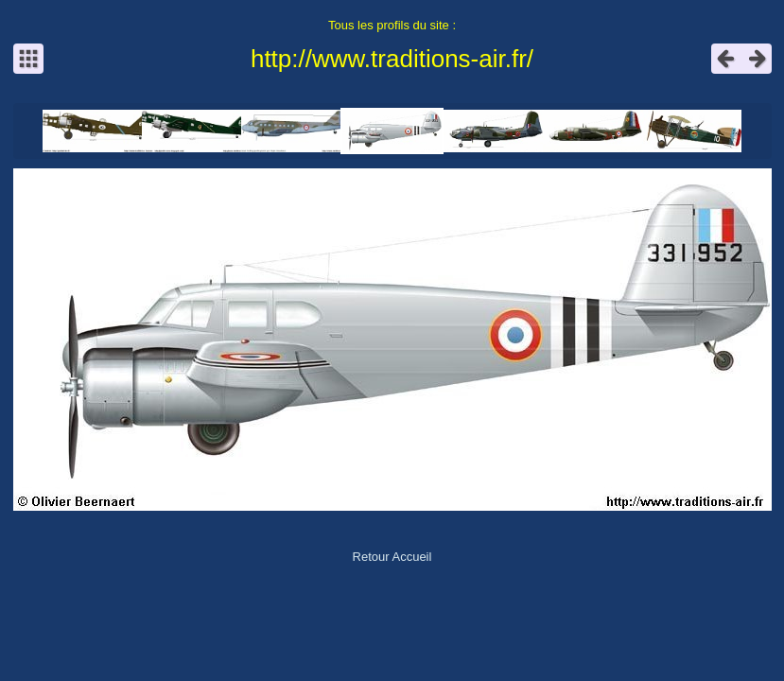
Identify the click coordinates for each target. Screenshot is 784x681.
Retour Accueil (392, 557)
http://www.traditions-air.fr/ (392, 59)
